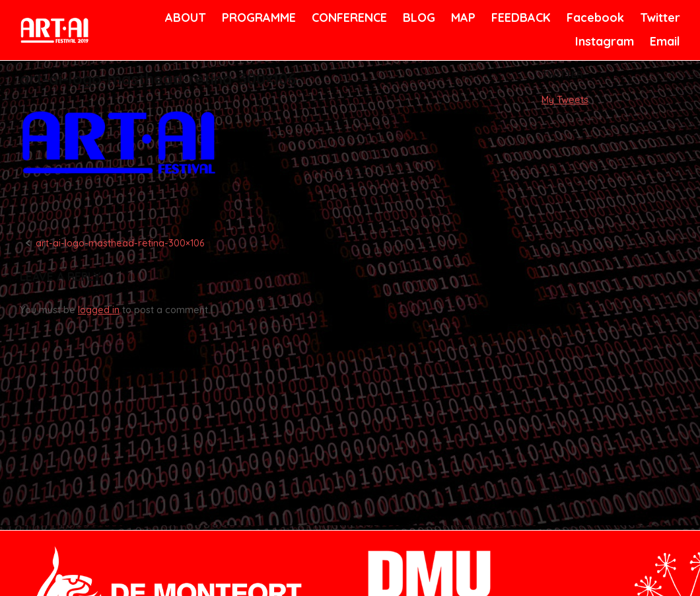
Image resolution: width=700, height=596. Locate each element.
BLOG (418, 18)
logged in (99, 310)
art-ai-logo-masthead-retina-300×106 (120, 243)
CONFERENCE (347, 18)
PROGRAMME (257, 18)
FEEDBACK (519, 18)
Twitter (659, 18)
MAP (462, 18)
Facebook (594, 18)
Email (664, 41)
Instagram (603, 41)
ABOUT (184, 18)
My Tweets (565, 100)
